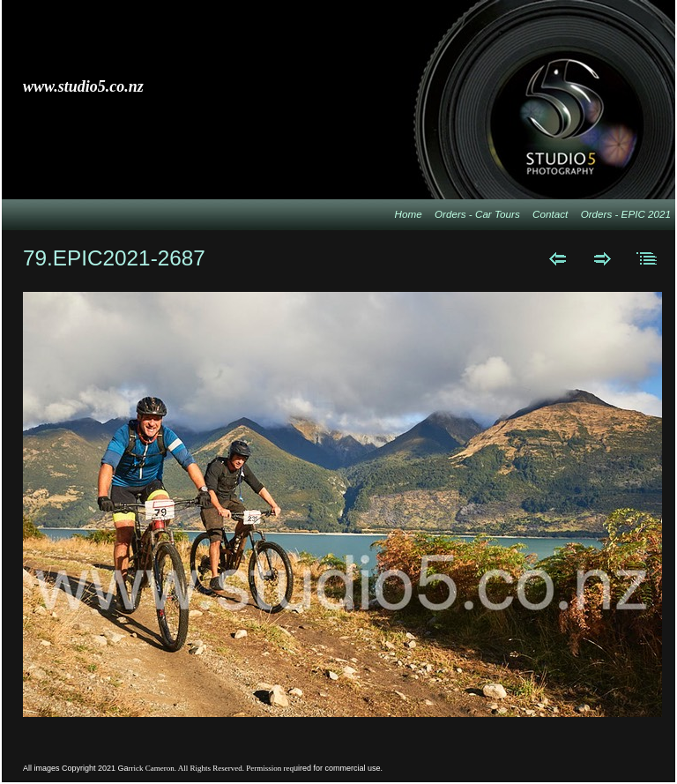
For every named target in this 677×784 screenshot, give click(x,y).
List (647, 258)
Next (603, 258)
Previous (558, 258)
